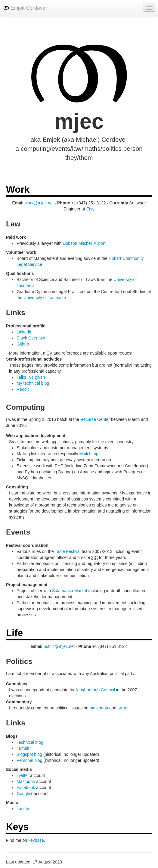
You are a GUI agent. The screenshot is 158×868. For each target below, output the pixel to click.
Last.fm (23, 809)
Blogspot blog (29, 754)
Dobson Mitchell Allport (84, 243)
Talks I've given (31, 377)
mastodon (99, 708)
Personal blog (29, 760)
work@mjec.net (39, 203)
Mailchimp (89, 454)
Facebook (26, 788)
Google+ (25, 794)
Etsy (90, 209)
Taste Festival (68, 551)
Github (23, 344)
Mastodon (26, 781)
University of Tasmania (45, 298)
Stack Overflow (31, 338)
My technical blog (33, 383)
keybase (36, 840)
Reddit (23, 389)
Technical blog (30, 742)
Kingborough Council (95, 690)
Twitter (23, 775)
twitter (123, 708)
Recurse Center (95, 419)
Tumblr (23, 748)
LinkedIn (25, 332)
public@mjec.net (59, 646)
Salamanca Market (70, 591)
